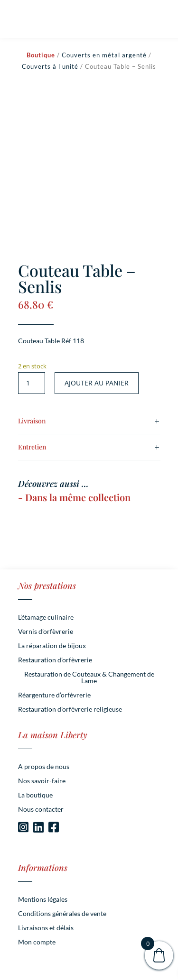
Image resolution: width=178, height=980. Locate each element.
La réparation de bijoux (52, 646)
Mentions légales (43, 900)
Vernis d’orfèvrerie (46, 632)
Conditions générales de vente (62, 914)
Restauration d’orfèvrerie (55, 660)
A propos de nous (44, 767)
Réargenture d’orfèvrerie (54, 695)
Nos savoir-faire (42, 781)
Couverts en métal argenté (104, 55)
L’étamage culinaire (46, 618)
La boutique (35, 795)
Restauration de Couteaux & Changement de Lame (89, 678)
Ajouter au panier (97, 383)
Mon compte (37, 942)
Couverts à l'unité (50, 66)
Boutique (41, 55)
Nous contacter (41, 810)
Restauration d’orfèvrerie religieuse (70, 710)
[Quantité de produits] (32, 383)
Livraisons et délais (46, 928)
